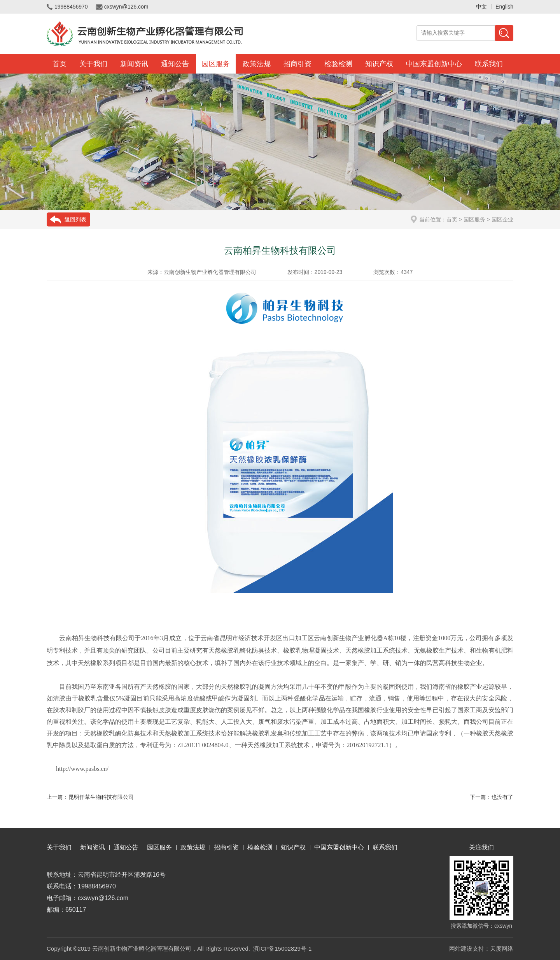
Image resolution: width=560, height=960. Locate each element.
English (504, 7)
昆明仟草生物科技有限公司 (101, 797)
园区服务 (216, 64)
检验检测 (338, 64)
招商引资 (297, 64)
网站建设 (461, 949)
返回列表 (75, 219)
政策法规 (257, 64)
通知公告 (175, 64)
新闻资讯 (134, 64)
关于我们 (93, 64)
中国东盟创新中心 (434, 64)
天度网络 (502, 949)
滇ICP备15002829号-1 (282, 949)
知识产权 (379, 64)
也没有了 (502, 797)
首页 (59, 64)
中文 (481, 7)
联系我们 (489, 64)
